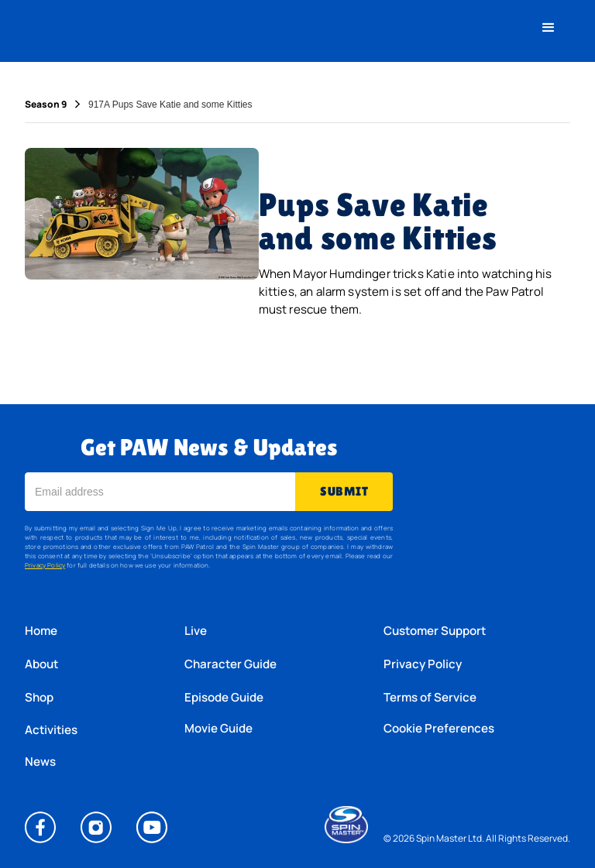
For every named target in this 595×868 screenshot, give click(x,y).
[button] (549, 28)
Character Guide (230, 664)
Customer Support (435, 631)
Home (41, 631)
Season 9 (46, 105)
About (41, 664)
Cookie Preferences (439, 729)
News (40, 762)
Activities (51, 730)
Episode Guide (224, 697)
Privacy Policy (45, 565)
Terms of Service (430, 697)
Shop (39, 697)
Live (196, 631)
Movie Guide (218, 729)
